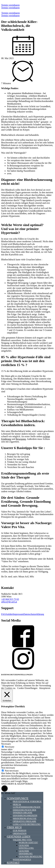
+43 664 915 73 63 (10, 599)
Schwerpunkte (18, 798)
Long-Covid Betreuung (27, 824)
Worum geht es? (28, 842)
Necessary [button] (6, 744)
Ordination (20, 833)
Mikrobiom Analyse (25, 818)
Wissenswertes (22, 860)
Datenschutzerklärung (34, 614)
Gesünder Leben (19, 837)
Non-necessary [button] (8, 768)
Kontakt (13, 863)
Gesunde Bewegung (31, 856)
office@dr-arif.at (9, 602)
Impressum (18, 614)
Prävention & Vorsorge (27, 801)
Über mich (14, 827)
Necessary (10, 747)
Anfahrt (9, 614)
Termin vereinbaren (10, 5)
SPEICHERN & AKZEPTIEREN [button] (17, 784)
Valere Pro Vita (22, 840)
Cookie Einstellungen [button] (27, 688)
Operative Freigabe (25, 821)
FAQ (3, 614)
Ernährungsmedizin (25, 815)
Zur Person (20, 831)
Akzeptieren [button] (45, 688)
